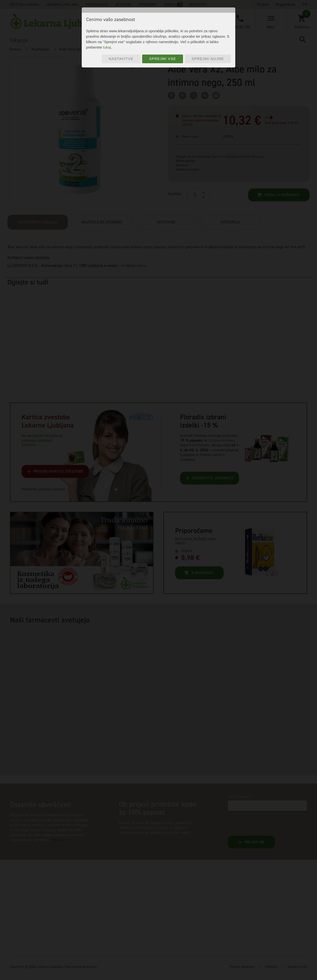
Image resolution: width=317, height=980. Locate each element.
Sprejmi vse (163, 59)
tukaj (107, 47)
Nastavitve (121, 59)
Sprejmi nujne (208, 59)
